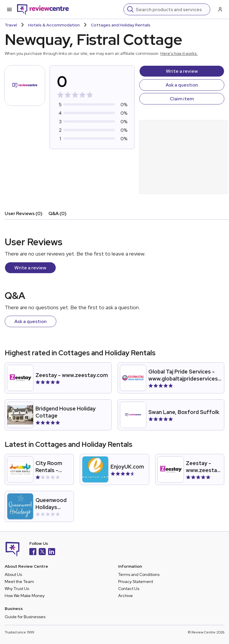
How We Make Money (25, 596)
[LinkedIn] (52, 552)
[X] (42, 552)
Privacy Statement (136, 582)
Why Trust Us (17, 589)
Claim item (182, 99)
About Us (13, 574)
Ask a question (182, 85)
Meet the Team (19, 582)
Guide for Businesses (25, 617)
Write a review (182, 71)
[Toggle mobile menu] (9, 9)
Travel (11, 25)
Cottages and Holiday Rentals (121, 25)
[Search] (171, 9)
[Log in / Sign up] (220, 9)
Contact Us (129, 589)
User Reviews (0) (24, 213)
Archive (125, 596)
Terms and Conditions (139, 574)
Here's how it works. (179, 53)
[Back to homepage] (43, 9)
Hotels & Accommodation (54, 25)
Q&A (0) (57, 213)
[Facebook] (33, 552)
